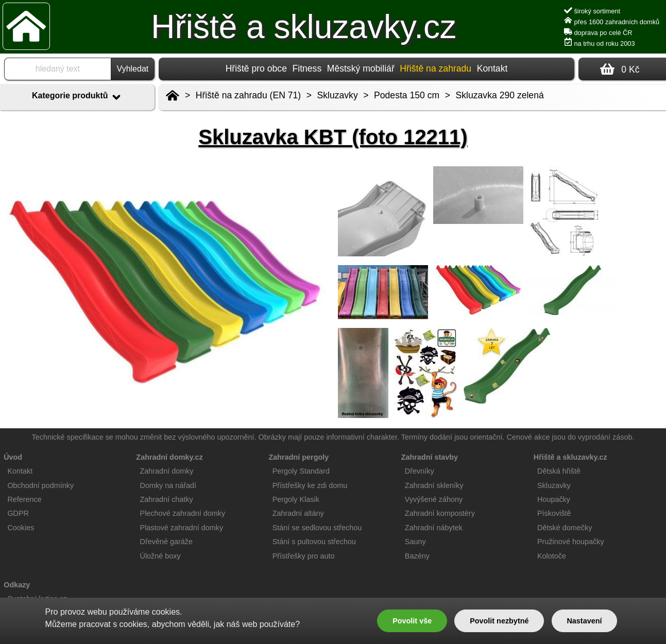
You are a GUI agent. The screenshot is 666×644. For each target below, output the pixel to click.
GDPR (18, 513)
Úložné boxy (160, 556)
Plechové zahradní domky (183, 513)
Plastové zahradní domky (182, 528)
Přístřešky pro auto (304, 556)
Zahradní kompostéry (440, 513)
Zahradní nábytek (434, 528)
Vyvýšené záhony (434, 499)
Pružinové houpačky (571, 542)
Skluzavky (338, 95)
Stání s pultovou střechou (314, 542)
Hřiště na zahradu (436, 68)
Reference (24, 499)
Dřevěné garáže (166, 542)
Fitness (307, 68)
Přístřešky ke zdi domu (310, 485)
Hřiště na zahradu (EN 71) (248, 95)
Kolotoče (552, 556)
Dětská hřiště (559, 471)
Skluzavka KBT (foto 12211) (333, 137)
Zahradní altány (298, 513)
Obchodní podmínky (40, 485)
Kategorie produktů (77, 97)
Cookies (21, 528)
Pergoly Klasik (296, 499)
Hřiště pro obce (256, 68)
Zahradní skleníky (434, 485)
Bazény (417, 556)
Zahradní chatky (167, 499)
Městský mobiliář (361, 68)
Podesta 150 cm (407, 95)
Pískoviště (554, 513)
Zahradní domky (167, 471)
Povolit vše (412, 621)
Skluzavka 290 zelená (500, 95)
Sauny (415, 542)
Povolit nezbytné (499, 621)
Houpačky (554, 499)
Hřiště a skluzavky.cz (304, 27)
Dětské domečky (565, 528)
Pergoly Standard (301, 471)
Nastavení (584, 621)
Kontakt (492, 68)
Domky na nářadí (168, 485)
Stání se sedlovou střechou (317, 528)
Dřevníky (420, 471)
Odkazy (17, 585)
